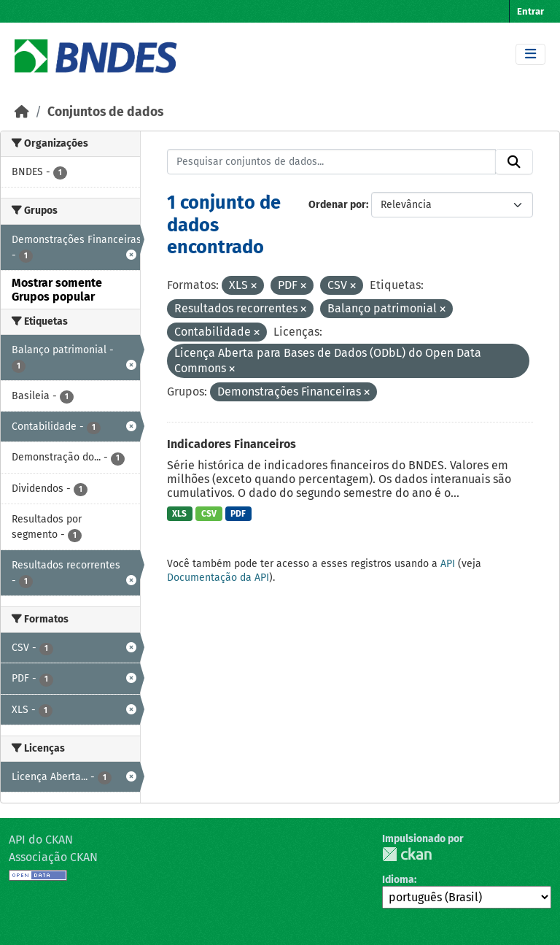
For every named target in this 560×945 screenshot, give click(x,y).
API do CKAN (41, 840)
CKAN (407, 854)
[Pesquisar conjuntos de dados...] (332, 162)
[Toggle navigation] (530, 54)
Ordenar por (337, 205)
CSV (209, 514)
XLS (179, 514)
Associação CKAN (53, 857)
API (448, 564)
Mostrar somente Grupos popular (57, 290)
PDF (238, 514)
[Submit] (514, 162)
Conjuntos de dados (105, 112)
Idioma (398, 880)
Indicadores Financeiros (232, 444)
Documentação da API (218, 578)
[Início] (22, 112)
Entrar (530, 11)
